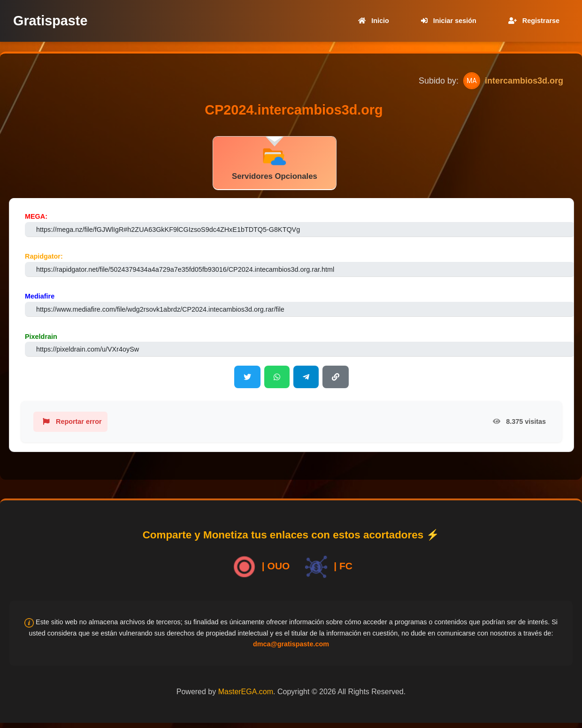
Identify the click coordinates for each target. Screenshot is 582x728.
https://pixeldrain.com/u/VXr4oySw (88, 349)
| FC (327, 567)
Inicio (372, 21)
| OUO (260, 567)
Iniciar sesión (447, 21)
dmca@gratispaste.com (291, 644)
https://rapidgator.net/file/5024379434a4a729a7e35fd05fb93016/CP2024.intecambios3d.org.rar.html (185, 269)
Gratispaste (50, 21)
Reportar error (70, 421)
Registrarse (532, 21)
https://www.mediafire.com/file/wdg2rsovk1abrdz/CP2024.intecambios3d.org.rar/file (160, 309)
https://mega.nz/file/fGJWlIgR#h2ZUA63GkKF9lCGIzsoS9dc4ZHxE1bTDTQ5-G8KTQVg (168, 230)
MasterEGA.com (246, 692)
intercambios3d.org (524, 81)
